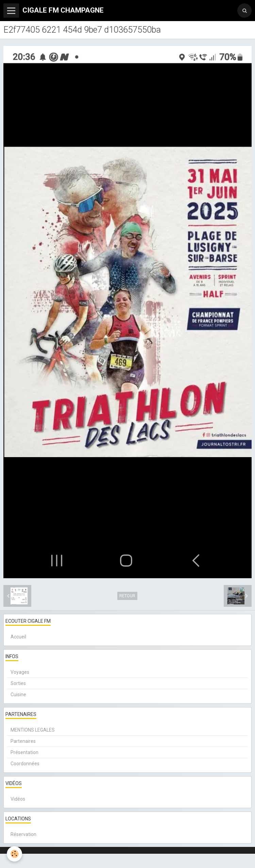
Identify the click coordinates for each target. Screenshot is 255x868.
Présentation (24, 752)
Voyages (20, 672)
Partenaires (23, 741)
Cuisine (18, 695)
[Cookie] (14, 854)
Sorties (18, 683)
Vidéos (18, 799)
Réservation (23, 834)
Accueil (18, 637)
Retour (127, 596)
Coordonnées (25, 764)
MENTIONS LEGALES (33, 730)
